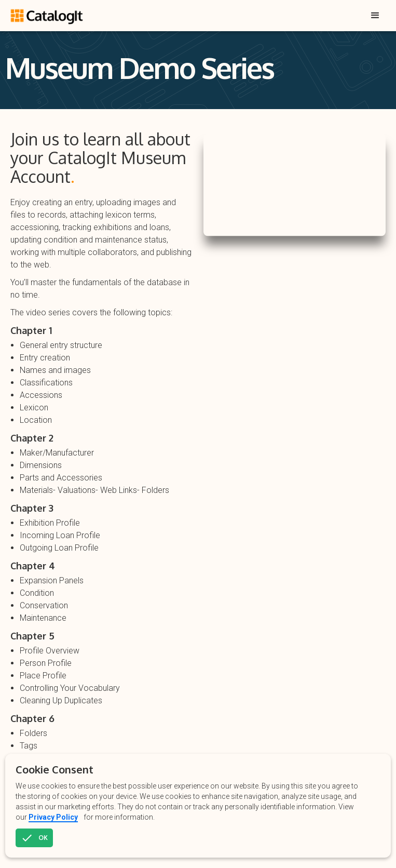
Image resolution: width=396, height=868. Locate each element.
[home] (48, 12)
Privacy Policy (53, 817)
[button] (375, 16)
